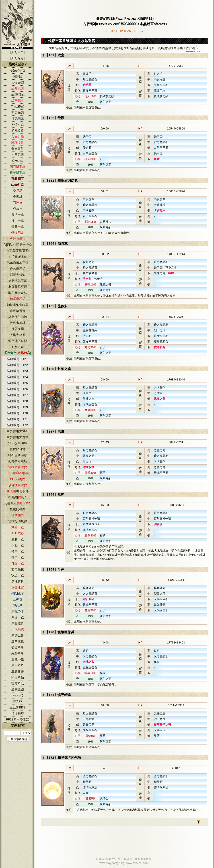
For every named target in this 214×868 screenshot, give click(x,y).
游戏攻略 (18, 131)
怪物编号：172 (17, 425)
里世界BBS (17, 707)
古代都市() (17, 353)
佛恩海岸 (18, 329)
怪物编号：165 (17, 383)
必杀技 (18, 209)
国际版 (18, 77)
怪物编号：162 (17, 365)
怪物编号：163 (17, 371)
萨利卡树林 (18, 323)
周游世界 (18, 635)
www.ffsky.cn (134, 863)
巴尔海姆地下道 (18, 263)
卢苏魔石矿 (18, 269)
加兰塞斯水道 (18, 257)
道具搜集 (18, 641)
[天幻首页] (18, 52)
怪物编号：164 (17, 377)
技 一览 (18, 221)
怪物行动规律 (18, 521)
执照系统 (18, 155)
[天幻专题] (18, 58)
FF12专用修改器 (17, 719)
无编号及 (17, 503)
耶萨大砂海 (18, 275)
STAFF (17, 701)
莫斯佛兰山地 (18, 317)
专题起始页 (18, 71)
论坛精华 (18, 713)
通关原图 (18, 689)
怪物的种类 (18, 509)
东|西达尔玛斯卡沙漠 (18, 245)
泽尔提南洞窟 (18, 443)
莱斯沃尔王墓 (18, 281)
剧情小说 (18, 125)
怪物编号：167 (17, 395)
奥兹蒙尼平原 (18, 287)
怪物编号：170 (17, 413)
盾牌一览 (18, 539)
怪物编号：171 (17, 419)
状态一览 (18, 575)
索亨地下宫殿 (18, 341)
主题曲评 (18, 671)
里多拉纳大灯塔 (18, 437)
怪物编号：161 (17, 359)
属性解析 (18, 581)
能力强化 (18, 569)
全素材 (18, 197)
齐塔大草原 (18, 335)
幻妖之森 (18, 347)
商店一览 (18, 617)
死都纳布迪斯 (18, 461)
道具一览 (18, 227)
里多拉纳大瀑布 (18, 431)
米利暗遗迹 (18, 311)
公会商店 (18, 647)
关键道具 (18, 623)
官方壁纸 (18, 683)
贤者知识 (18, 113)
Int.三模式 (17, 95)
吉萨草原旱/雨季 (18, 251)
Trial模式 (17, 107)
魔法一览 (18, 215)
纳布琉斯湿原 (18, 455)
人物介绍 (18, 83)
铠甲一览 (18, 551)
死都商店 (18, 653)
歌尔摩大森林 (18, 293)
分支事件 (18, 149)
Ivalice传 (17, 695)
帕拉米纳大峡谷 (18, 305)
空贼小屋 (18, 659)
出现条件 (18, 491)
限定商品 (18, 677)
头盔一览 (18, 545)
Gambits (17, 161)
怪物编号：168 (17, 401)
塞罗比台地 (18, 449)
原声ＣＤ (18, 665)
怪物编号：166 (17, 389)
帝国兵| (18, 497)
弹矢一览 (18, 557)
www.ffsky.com (108, 863)
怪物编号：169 (17, 407)
